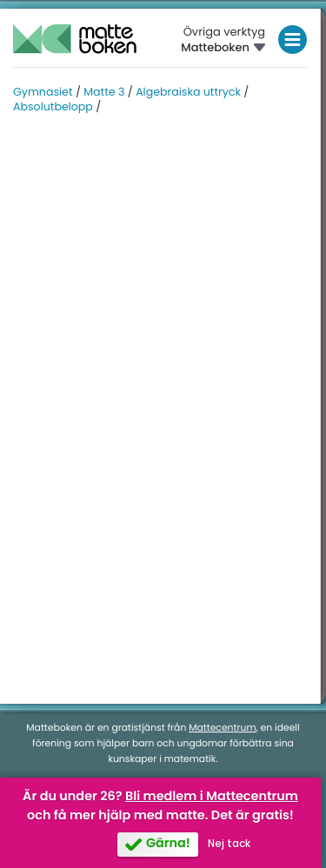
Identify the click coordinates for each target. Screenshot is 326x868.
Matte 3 (104, 93)
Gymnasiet (43, 93)
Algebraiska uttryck (188, 93)
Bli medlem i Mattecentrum (212, 797)
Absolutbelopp (53, 107)
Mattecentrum (222, 728)
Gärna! (168, 844)
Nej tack (229, 844)
